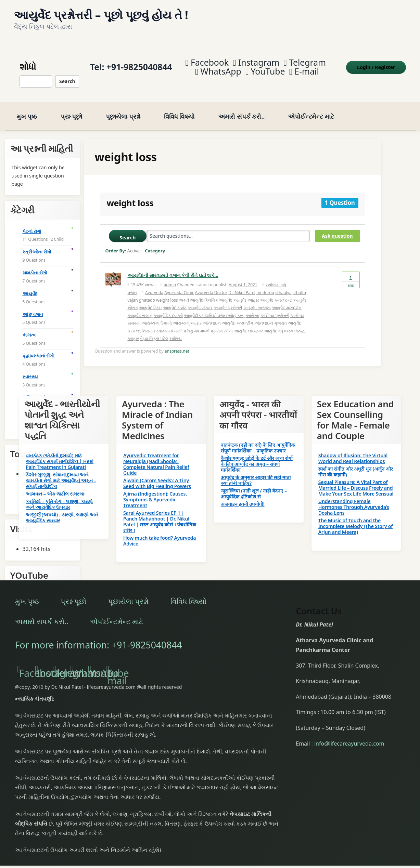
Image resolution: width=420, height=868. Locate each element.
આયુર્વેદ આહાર (246, 293)
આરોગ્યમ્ (181, 316)
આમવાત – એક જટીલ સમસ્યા (55, 486)
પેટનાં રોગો (32, 224)
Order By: (123, 244)
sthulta (299, 285)
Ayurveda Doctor (211, 285)
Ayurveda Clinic (179, 285)
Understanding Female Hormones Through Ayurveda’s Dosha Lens (354, 500)
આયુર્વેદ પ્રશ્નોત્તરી (228, 300)
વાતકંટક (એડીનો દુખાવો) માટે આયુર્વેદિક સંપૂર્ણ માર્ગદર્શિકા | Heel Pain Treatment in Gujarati (60, 454)
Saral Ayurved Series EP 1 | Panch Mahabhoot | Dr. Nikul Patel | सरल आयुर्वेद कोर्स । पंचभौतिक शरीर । (160, 514)
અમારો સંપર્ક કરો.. (242, 109)
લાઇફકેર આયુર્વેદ (263, 323)
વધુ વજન (286, 323)
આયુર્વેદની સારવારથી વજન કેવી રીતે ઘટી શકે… (173, 268)
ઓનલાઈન (264, 316)
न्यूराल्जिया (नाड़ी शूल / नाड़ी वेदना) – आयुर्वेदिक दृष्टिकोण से (254, 486)
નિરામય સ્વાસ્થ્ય (156, 323)
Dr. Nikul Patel (242, 285)
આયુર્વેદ (226, 293)
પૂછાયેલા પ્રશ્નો (123, 109)
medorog (265, 285)
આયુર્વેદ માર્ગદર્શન (287, 300)
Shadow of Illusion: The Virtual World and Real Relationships (353, 451)
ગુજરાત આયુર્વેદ (288, 316)
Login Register (379, 63)
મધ (197, 323)
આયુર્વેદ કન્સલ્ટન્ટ (276, 293)
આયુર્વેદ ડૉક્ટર (200, 300)
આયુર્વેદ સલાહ (140, 308)
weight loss (167, 293)
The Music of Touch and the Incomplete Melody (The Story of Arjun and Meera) (355, 519)
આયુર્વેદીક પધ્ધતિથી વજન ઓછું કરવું (214, 308)
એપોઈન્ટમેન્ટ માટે (311, 109)
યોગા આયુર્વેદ (236, 323)
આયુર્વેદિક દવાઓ (168, 308)
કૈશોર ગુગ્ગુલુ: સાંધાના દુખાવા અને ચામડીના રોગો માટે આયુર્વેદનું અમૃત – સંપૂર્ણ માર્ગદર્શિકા (61, 473)
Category (155, 244)
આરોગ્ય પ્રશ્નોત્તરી (275, 308)
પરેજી (188, 323)
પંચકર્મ (177, 323)
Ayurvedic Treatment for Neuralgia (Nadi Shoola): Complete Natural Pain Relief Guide (156, 457)
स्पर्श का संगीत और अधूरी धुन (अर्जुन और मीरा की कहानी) (356, 464)
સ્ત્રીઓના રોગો (37, 245)
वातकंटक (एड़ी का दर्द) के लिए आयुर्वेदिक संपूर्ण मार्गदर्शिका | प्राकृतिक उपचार (258, 440)
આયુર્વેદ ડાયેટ (175, 300)
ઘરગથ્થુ (134, 323)
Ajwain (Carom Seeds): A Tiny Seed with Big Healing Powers (157, 476)
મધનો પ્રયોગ (212, 323)
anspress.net (177, 344)
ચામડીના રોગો (35, 265)
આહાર (196, 316)
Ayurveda (154, 285)
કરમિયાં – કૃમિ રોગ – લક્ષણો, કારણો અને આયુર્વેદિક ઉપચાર (59, 497)
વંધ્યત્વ (29, 328)
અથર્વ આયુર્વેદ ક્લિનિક (199, 293)
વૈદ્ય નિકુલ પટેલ (154, 331)
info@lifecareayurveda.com (349, 736)
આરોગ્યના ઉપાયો (157, 316)
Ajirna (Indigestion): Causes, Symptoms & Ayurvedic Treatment (155, 492)
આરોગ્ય (253, 308)
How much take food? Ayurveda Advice (160, 534)
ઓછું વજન (33, 307)
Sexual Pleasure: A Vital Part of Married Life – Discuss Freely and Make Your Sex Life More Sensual (356, 481)
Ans (351, 273)
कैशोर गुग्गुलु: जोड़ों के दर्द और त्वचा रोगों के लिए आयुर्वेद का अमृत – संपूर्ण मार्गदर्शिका (257, 457)
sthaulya (283, 285)
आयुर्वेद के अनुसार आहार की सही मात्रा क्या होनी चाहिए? (256, 473)
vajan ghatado (141, 293)
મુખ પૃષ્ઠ (27, 109)
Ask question (337, 229)
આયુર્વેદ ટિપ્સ (150, 300)
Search (66, 77)
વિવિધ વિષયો (179, 109)
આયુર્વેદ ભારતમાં (257, 300)
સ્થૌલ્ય (176, 331)
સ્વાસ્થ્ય (30, 369)
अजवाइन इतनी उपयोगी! (243, 497)
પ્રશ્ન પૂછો (72, 109)
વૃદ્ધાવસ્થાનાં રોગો (38, 348)
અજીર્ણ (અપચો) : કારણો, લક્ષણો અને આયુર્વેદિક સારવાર (62, 510)
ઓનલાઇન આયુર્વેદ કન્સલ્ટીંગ (228, 316)
